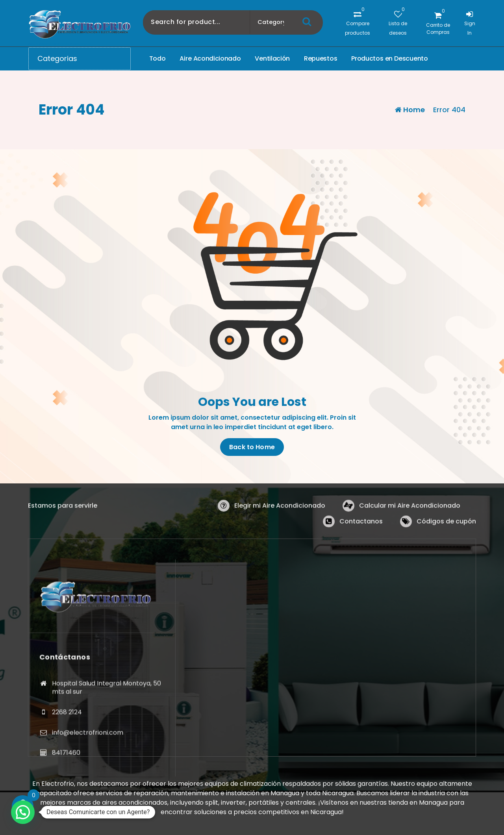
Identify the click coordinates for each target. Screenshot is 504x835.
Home (410, 110)
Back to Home (252, 447)
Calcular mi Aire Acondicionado (410, 525)
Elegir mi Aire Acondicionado (280, 525)
